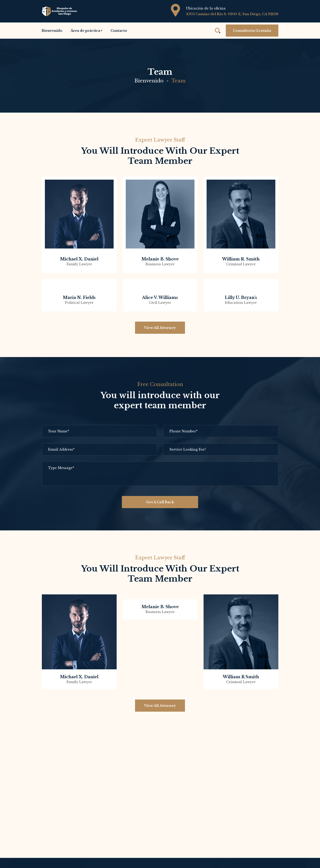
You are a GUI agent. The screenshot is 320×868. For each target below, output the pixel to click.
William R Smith (241, 677)
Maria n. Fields (79, 298)
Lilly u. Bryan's (241, 298)
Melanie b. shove (160, 259)
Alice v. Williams (160, 298)
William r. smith (241, 259)
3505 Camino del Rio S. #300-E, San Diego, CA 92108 (232, 14)
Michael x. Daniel (79, 259)
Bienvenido (149, 81)
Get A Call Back (160, 502)
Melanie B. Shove (160, 607)
